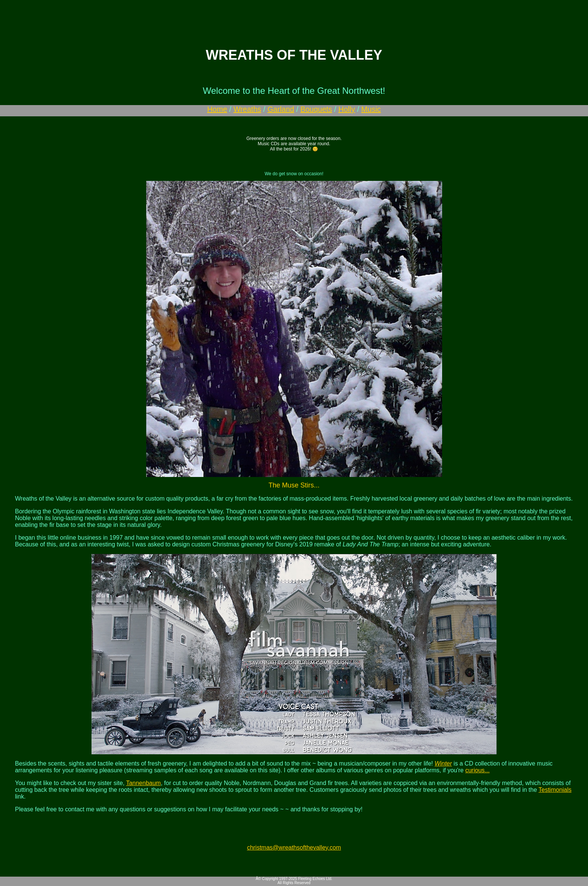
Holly (346, 109)
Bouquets (316, 109)
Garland (281, 109)
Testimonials (555, 790)
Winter (443, 763)
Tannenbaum (143, 783)
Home (217, 109)
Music (371, 109)
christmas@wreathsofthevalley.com (294, 848)
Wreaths (247, 109)
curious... (478, 770)
